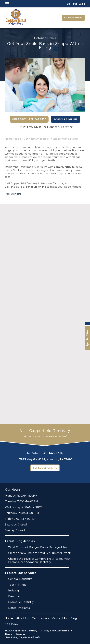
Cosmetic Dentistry (21, 602)
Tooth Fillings (17, 585)
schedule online (36, 187)
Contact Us (60, 618)
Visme (18, 194)
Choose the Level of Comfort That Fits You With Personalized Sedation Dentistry (39, 560)
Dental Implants (19, 608)
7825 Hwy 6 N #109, (47, 127)
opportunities (63, 167)
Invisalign (14, 591)
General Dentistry (20, 579)
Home (9, 139)
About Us (22, 618)
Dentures (14, 596)
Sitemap (21, 634)
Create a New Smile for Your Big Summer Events (40, 553)
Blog (18, 139)
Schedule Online (73, 18)
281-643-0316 (13, 187)
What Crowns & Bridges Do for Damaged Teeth (39, 547)
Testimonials (40, 618)
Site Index (12, 624)
